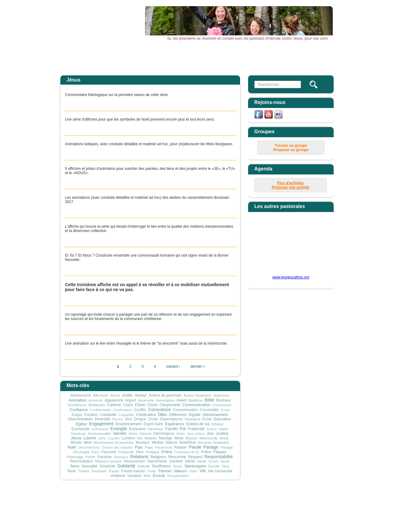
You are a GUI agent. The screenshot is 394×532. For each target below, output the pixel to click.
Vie (203, 471)
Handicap (78, 434)
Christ (153, 405)
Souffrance (161, 466)
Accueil (122, 58)
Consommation (185, 410)
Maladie (151, 438)
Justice (222, 433)
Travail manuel (133, 471)
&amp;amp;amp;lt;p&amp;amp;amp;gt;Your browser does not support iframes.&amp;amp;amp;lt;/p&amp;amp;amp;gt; (287, 246)
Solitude (144, 466)
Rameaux (121, 457)
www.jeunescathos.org (291, 277)
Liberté (90, 438)
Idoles (133, 434)
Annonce (96, 400)
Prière (167, 452)
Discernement (215, 415)
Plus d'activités (290, 183)
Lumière (129, 438)
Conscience (160, 410)
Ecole (207, 419)
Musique (143, 442)
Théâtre (84, 471)
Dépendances (171, 419)
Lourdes (114, 438)
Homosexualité (99, 434)
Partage (211, 447)
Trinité (151, 471)
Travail (114, 471)
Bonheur (224, 400)
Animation (77, 400)
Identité (120, 433)
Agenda (199, 58)
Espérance (174, 424)
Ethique (217, 424)
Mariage (165, 438)
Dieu (162, 414)
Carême (114, 405)
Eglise (82, 424)
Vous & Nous (276, 58)
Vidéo (193, 471)
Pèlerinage (75, 457)
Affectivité (101, 395)
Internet (145, 434)
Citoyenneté (170, 405)
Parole (195, 447)
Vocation (134, 476)
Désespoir (193, 419)
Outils (238, 58)
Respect (195, 457)
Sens (75, 466)
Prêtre (206, 452)
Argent (130, 400)
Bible (209, 400)
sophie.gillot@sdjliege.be (219, 521)
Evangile (119, 429)
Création (91, 415)
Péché (90, 457)
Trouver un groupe (291, 146)
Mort (88, 442)
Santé (202, 461)
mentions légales (232, 499)
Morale (76, 442)
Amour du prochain (165, 395)
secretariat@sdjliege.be (240, 508)
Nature (171, 442)
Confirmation (122, 410)
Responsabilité (219, 457)
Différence (178, 415)
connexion (283, 499)
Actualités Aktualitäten (161, 60)
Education (223, 419)
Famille (172, 429)
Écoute (159, 476)
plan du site (261, 499)
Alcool (115, 395)
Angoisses (221, 395)
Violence (118, 476)
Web (147, 476)
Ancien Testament (197, 395)
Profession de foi (187, 452)
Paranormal (164, 447)
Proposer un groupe (291, 150)
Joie (210, 434)
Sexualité (89, 466)
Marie (179, 438)
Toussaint (99, 471)
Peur (140, 452)
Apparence (114, 400)
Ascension (146, 400)
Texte (72, 471)
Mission (192, 438)
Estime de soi (198, 424)
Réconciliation (81, 461)
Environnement (129, 424)
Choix (140, 405)
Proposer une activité (291, 187)
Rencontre (177, 457)
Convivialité (209, 410)
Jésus (76, 438)
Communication (196, 405)
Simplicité (107, 466)
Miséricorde (209, 438)
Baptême (195, 400)
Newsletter (315, 58)
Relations (139, 457)
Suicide (214, 466)
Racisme (105, 457)
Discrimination (80, 419)
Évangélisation (178, 476)
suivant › (173, 366)
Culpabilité (126, 415)
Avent (182, 400)
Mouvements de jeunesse (114, 442)
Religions (158, 457)
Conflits (140, 410)
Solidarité (126, 466)
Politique (153, 452)
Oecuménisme (89, 447)
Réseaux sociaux (109, 461)
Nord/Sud (188, 442)
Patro (95, 452)
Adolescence (80, 395)
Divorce (117, 419)
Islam (181, 434)
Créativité (108, 415)
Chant (128, 405)
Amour (141, 395)
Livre (102, 438)
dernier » (198, 366)
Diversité (102, 419)
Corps (77, 415)
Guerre (212, 429)
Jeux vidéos (196, 434)
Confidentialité (100, 410)
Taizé (225, 466)
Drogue (140, 419)
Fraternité (196, 429)
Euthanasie (100, 429)
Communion (222, 405)
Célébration (146, 415)
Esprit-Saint (153, 424)
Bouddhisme (77, 405)
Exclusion (137, 429)
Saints (190, 461)
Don (129, 419)
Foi (183, 429)
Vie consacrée (220, 471)
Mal (140, 438)
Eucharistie (80, 429)
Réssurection (135, 461)
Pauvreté (109, 452)
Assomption (166, 400)
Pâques (220, 452)
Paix (139, 447)
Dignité (195, 415)
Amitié (127, 395)
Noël (72, 447)
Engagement (101, 424)
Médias (158, 442)
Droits (153, 419)
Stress (177, 466)
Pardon (181, 447)
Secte (225, 461)
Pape (149, 447)
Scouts (213, 461)
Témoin (165, 471)
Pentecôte (126, 452)
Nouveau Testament (213, 442)
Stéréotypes (195, 466)
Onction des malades (117, 447)
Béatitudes (97, 405)
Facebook (155, 429)
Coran (225, 410)
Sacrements (157, 461)
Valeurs (180, 471)
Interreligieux (164, 434)
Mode (224, 438)
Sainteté (176, 461)
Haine (223, 429)
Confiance (79, 410)
